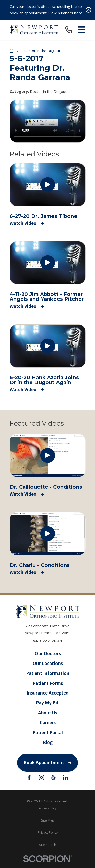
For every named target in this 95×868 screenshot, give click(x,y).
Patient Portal (48, 732)
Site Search (48, 845)
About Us (48, 713)
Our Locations (48, 663)
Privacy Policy (48, 833)
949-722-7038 (48, 641)
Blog (48, 742)
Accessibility (48, 808)
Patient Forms (48, 683)
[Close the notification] (89, 10)
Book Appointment (48, 762)
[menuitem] (48, 808)
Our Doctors (48, 653)
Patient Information (48, 673)
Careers (48, 723)
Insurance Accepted (48, 693)
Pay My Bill (48, 703)
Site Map (48, 820)
